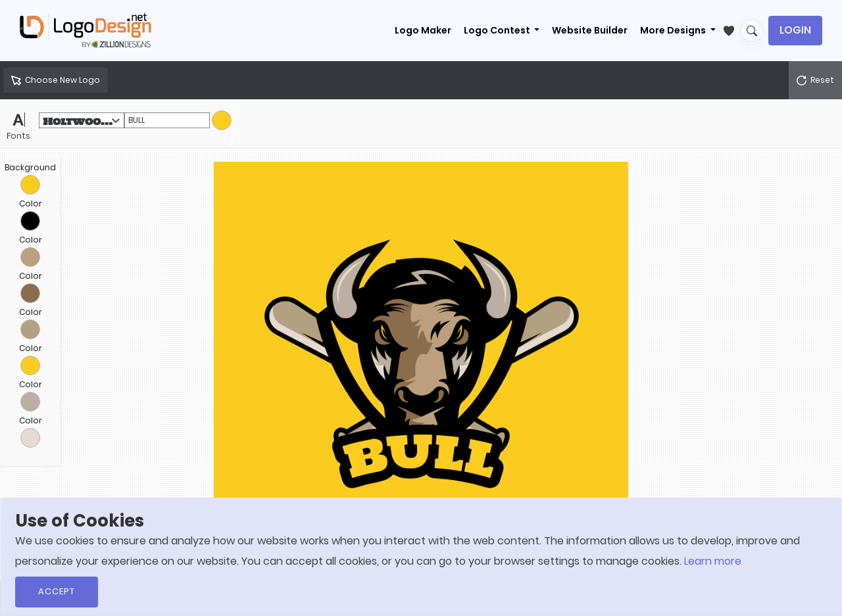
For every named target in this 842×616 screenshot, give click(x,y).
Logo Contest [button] (498, 30)
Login (795, 30)
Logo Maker (423, 30)
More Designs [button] (674, 30)
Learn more (713, 561)
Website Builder (590, 30)
